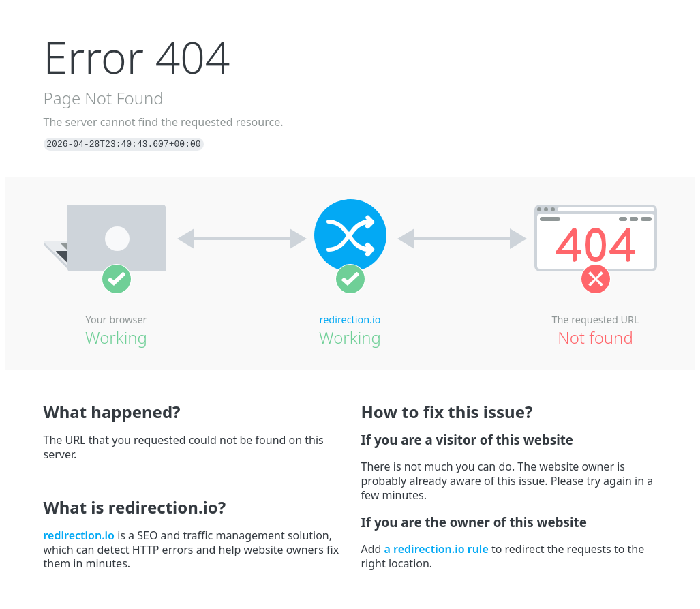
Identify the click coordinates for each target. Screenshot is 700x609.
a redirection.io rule (437, 549)
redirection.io (350, 320)
